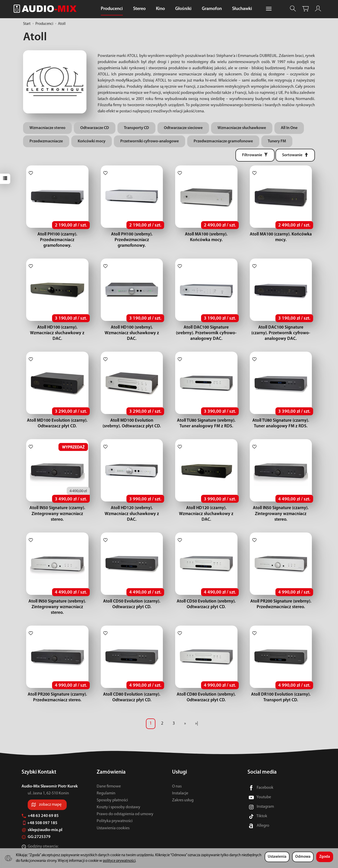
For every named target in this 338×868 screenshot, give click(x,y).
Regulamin (106, 776)
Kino (160, 9)
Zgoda (325, 857)
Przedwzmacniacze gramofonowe (223, 141)
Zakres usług (183, 783)
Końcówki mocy (92, 141)
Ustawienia (277, 857)
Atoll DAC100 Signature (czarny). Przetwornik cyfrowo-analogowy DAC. (281, 327)
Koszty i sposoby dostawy (118, 790)
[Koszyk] (305, 9)
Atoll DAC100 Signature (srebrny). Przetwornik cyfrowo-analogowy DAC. (206, 327)
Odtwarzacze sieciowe (183, 128)
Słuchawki (242, 9)
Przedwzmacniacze (46, 141)
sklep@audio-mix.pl (42, 813)
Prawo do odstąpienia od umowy (125, 797)
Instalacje (180, 776)
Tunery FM (277, 141)
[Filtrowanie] (255, 155)
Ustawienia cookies (113, 811)
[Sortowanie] (295, 155)
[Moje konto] (318, 9)
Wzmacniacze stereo (47, 128)
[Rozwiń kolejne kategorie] (269, 9)
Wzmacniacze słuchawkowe (242, 128)
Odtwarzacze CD (95, 128)
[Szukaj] (293, 9)
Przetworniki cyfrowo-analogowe (150, 141)
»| (197, 707)
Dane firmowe (109, 769)
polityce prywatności (119, 861)
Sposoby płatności (112, 783)
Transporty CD (136, 128)
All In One (289, 128)
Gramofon (212, 9)
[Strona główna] (46, 9)
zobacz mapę (50, 788)
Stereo (139, 9)
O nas (177, 769)
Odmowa (303, 857)
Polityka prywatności (115, 804)
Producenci (112, 9)
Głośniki (183, 9)
